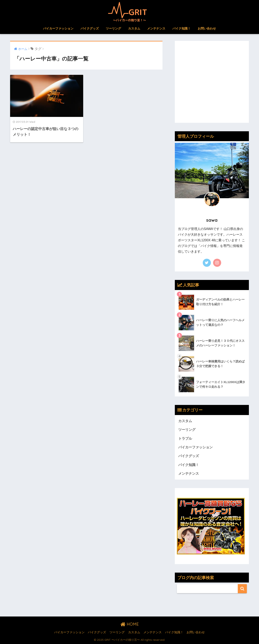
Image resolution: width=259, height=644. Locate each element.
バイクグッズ (90, 28)
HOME (130, 624)
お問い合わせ (207, 28)
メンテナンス (156, 28)
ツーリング (113, 28)
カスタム (134, 28)
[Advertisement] (212, 85)
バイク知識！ (182, 28)
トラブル (185, 439)
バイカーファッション (58, 28)
